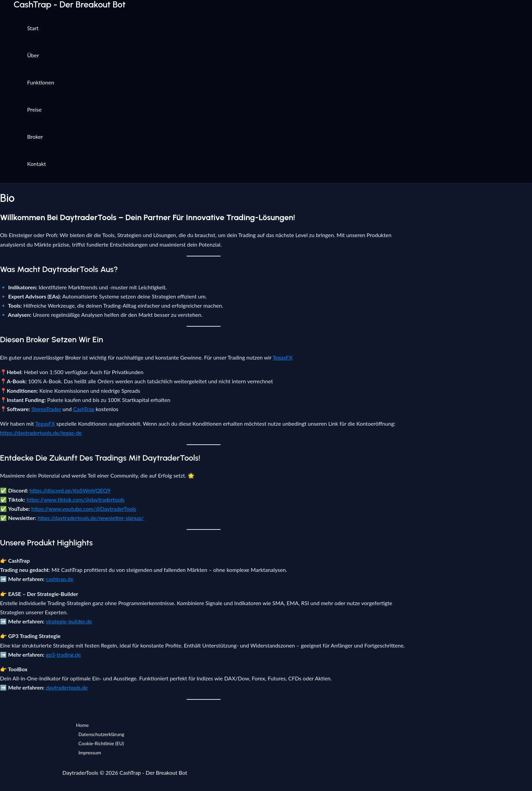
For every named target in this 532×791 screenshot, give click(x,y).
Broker (35, 137)
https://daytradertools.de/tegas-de (41, 433)
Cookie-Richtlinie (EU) (101, 743)
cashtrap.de (60, 579)
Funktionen (41, 82)
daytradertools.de (67, 687)
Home (82, 725)
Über (33, 55)
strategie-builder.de (69, 621)
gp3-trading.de (63, 654)
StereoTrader (46, 409)
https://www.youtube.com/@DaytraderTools (84, 509)
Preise (34, 109)
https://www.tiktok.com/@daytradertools (75, 499)
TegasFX (283, 357)
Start (33, 28)
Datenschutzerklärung (101, 734)
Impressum (90, 753)
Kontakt (36, 164)
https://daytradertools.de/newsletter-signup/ (91, 518)
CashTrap (84, 409)
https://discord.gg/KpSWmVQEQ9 (70, 490)
